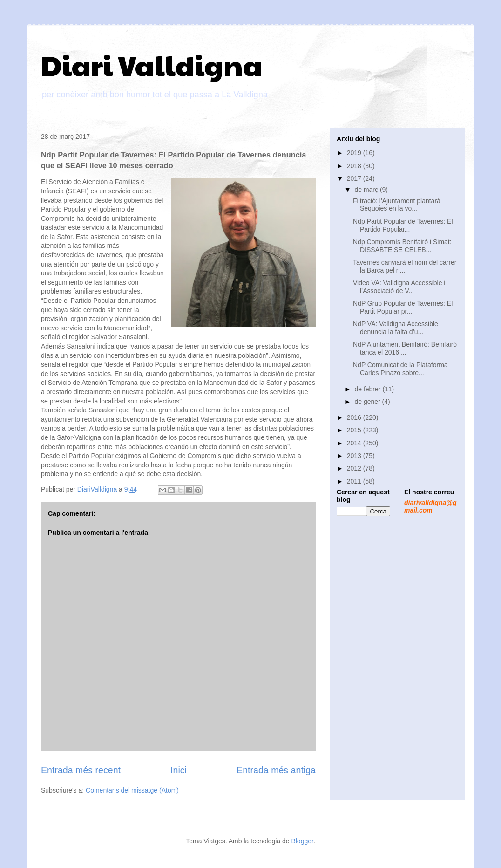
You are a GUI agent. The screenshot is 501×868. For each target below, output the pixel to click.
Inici (179, 770)
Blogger (302, 841)
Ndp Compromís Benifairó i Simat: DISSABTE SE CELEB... (402, 246)
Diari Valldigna (152, 65)
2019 (355, 153)
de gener (368, 402)
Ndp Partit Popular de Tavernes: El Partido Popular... (403, 225)
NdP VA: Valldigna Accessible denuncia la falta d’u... (396, 328)
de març (367, 190)
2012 (355, 468)
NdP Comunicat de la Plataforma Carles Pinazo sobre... (400, 369)
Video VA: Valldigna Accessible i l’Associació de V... (399, 287)
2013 (355, 456)
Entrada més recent (81, 770)
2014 (355, 443)
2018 (355, 166)
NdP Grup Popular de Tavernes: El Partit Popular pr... (403, 307)
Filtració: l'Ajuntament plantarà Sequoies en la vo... (397, 205)
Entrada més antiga (276, 770)
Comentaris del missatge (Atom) (132, 790)
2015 (355, 430)
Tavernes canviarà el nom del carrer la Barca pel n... (405, 266)
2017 (355, 178)
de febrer (368, 389)
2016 (355, 417)
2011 (355, 481)
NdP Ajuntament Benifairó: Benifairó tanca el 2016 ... (405, 348)
